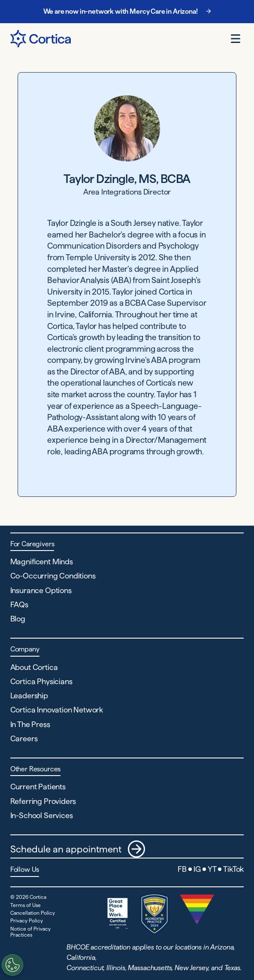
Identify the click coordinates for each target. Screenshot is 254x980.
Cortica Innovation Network (57, 710)
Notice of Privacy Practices (30, 932)
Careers (24, 738)
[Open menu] (236, 39)
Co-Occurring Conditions (53, 576)
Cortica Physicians (41, 681)
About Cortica (34, 667)
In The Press (30, 724)
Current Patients (38, 787)
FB (182, 869)
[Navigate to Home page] (41, 39)
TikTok (233, 869)
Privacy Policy (27, 921)
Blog (18, 619)
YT (212, 869)
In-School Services (42, 815)
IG (197, 869)
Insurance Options (41, 590)
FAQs (19, 604)
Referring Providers (43, 801)
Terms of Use (26, 905)
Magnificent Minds (42, 562)
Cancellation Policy (33, 913)
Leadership (29, 695)
